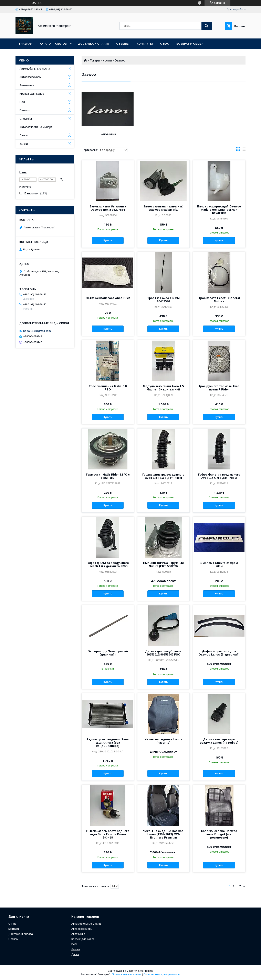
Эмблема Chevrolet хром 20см (219, 565)
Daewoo (25, 110)
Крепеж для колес (32, 94)
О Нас (12, 924)
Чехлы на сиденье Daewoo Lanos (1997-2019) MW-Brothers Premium (163, 834)
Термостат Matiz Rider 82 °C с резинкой (108, 476)
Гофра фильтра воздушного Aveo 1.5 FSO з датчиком (163, 476)
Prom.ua (148, 971)
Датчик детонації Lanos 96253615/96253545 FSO (163, 653)
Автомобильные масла (35, 69)
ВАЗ (22, 102)
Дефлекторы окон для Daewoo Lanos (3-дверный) (219, 653)
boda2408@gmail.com (37, 331)
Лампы (24, 135)
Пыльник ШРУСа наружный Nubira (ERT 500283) (163, 565)
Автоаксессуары (30, 77)
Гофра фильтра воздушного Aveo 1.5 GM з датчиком (219, 476)
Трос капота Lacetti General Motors (219, 300)
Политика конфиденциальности (162, 975)
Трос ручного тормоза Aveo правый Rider (219, 388)
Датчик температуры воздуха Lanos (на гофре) (219, 741)
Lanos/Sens (107, 135)
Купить (108, 240)
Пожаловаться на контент (127, 975)
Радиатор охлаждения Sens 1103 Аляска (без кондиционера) (108, 743)
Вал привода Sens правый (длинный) (108, 653)
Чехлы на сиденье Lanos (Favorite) (163, 741)
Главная (26, 44)
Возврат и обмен (190, 44)
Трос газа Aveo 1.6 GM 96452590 (163, 300)
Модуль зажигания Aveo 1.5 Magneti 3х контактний (163, 388)
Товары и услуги (101, 60)
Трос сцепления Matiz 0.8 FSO (108, 388)
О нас (165, 44)
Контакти (14, 929)
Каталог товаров (53, 44)
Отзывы (123, 44)
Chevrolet (26, 119)
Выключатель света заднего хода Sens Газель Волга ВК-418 (108, 834)
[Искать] (207, 26)
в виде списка (244, 150)
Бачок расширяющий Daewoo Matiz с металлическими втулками (219, 210)
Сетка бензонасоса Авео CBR (108, 298)
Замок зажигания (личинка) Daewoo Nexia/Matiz (163, 208)
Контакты (145, 44)
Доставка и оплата (93, 44)
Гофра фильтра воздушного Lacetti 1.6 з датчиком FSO (108, 565)
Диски (24, 144)
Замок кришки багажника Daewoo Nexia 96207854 (108, 208)
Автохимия (27, 85)
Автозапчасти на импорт (36, 127)
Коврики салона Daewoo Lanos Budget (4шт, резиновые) (219, 834)
